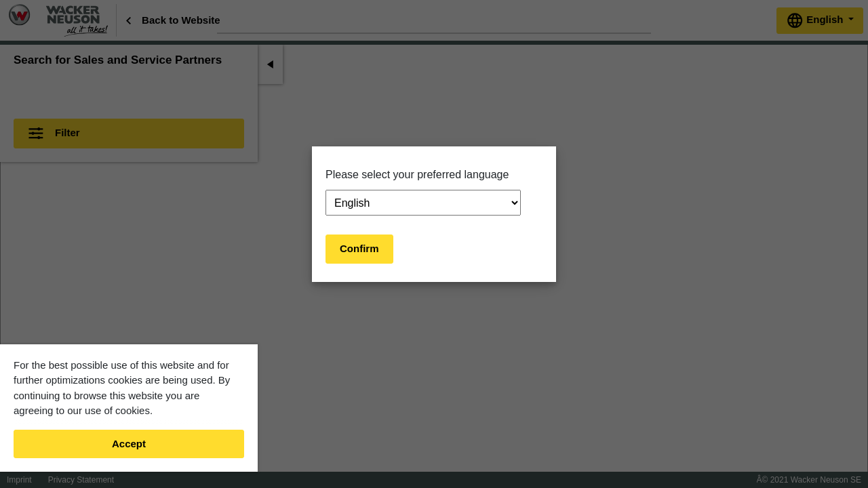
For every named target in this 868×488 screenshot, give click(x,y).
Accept (129, 444)
